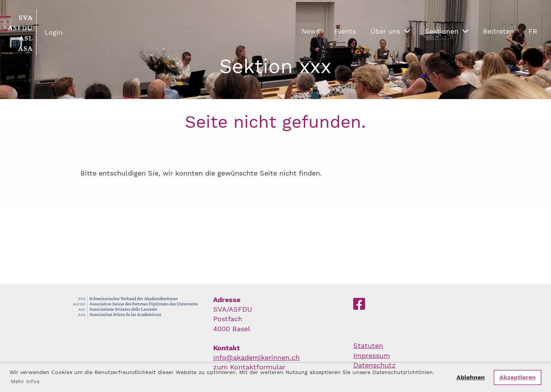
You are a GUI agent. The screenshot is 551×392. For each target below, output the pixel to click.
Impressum (372, 355)
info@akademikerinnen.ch (256, 357)
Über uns (390, 31)
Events (345, 31)
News (311, 31)
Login (54, 32)
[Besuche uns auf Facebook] (359, 304)
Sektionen (447, 31)
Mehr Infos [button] (25, 381)
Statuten (368, 346)
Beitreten (498, 31)
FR (533, 31)
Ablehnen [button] (471, 377)
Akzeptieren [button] (518, 377)
